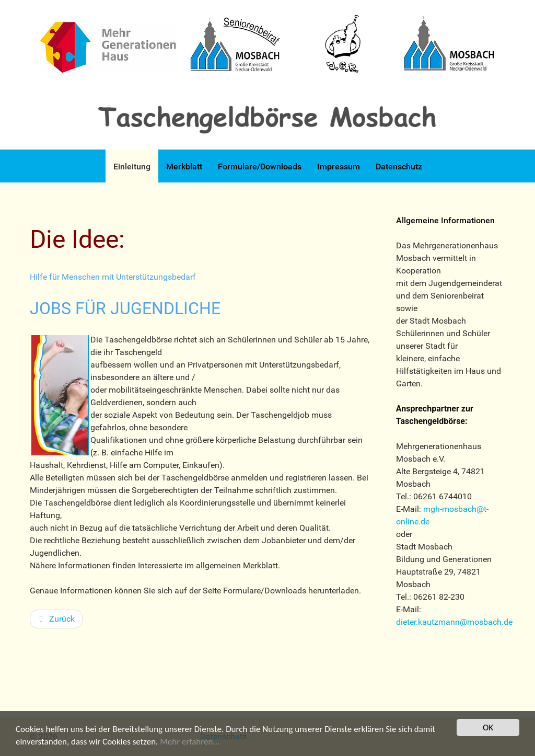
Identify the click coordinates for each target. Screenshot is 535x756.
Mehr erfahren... (190, 742)
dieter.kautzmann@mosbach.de (454, 622)
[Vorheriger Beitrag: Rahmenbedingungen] (56, 619)
